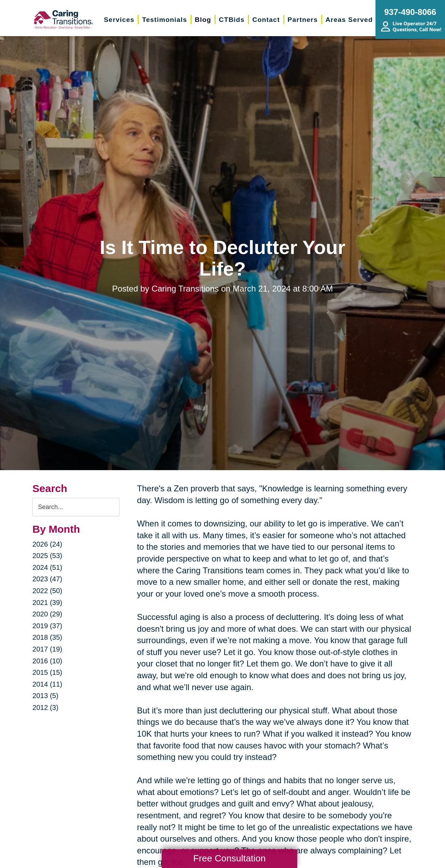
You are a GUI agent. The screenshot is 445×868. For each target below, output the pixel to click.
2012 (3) (45, 707)
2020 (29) (47, 614)
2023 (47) (47, 579)
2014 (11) (47, 684)
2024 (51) (47, 567)
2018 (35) (47, 637)
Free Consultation (229, 858)
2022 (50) (47, 591)
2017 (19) (47, 649)
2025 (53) (47, 556)
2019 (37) (47, 626)
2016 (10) (47, 661)
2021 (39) (47, 603)
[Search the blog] (76, 507)
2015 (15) (47, 672)
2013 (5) (45, 696)
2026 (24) (47, 544)
